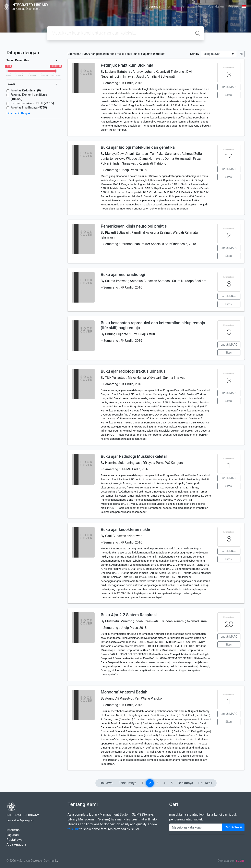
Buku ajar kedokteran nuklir (125, 529)
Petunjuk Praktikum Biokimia (127, 65)
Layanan (13, 835)
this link (73, 829)
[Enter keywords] (196, 827)
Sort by (195, 54)
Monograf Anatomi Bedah (124, 692)
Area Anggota (16, 845)
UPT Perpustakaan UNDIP (32, 103)
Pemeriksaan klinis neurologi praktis (134, 226)
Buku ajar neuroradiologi (123, 275)
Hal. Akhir (205, 783)
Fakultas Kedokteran (26, 90)
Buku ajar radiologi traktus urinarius (133, 371)
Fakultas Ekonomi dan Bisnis (29, 97)
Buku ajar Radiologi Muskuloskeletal (134, 456)
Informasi (170, 6)
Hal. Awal (106, 783)
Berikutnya (185, 783)
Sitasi (229, 95)
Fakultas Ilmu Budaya (29, 107)
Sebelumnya (127, 783)
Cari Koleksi (233, 827)
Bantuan (198, 6)
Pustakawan (217, 6)
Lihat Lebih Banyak (18, 113)
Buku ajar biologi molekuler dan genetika (138, 147)
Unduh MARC (229, 87)
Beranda (154, 6)
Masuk (234, 6)
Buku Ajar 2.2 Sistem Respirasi (129, 615)
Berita (185, 6)
